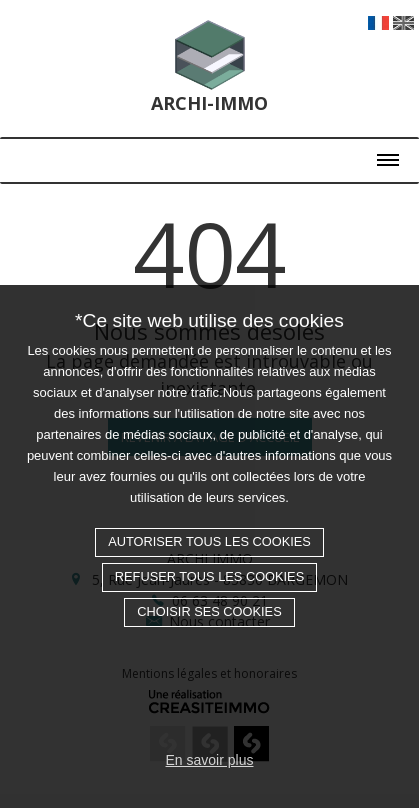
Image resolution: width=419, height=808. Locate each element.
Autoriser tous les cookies (209, 541)
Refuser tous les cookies (209, 576)
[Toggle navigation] (209, 153)
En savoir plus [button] (210, 760)
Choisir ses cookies (209, 611)
